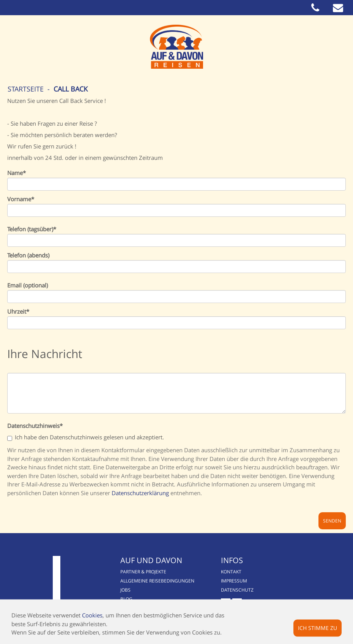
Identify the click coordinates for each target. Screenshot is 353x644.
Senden (332, 521)
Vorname (21, 199)
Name (17, 173)
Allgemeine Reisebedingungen (157, 581)
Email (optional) (28, 285)
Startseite (26, 89)
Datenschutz (237, 590)
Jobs (125, 590)
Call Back (71, 89)
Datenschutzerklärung (140, 493)
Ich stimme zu (318, 627)
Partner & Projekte (143, 572)
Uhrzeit (18, 312)
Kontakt (231, 572)
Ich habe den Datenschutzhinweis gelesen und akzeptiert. (86, 438)
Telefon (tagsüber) (32, 229)
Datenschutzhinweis (35, 426)
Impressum (234, 581)
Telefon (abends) (28, 255)
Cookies (92, 615)
